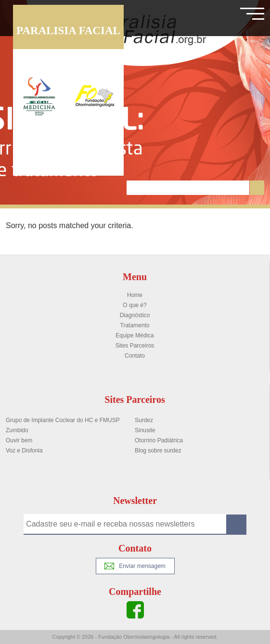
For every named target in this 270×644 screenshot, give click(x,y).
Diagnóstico (135, 315)
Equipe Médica (135, 335)
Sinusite (145, 430)
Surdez (144, 420)
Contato (135, 356)
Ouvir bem (19, 440)
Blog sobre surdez (158, 451)
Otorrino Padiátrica (159, 440)
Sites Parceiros (135, 346)
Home (135, 295)
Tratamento (135, 325)
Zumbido (17, 430)
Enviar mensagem (135, 566)
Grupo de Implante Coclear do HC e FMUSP (63, 420)
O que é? (135, 305)
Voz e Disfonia (24, 451)
